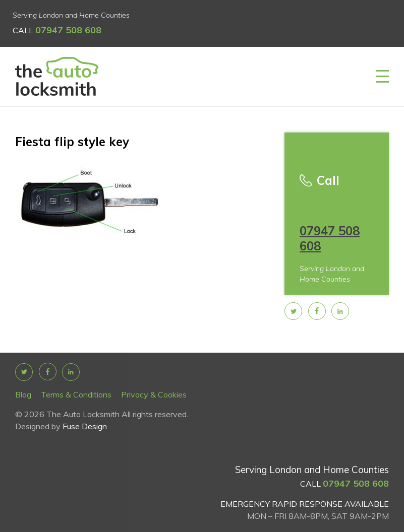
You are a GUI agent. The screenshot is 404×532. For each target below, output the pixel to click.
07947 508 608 (68, 30)
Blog (23, 394)
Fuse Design (85, 426)
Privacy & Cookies (154, 394)
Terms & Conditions (76, 394)
